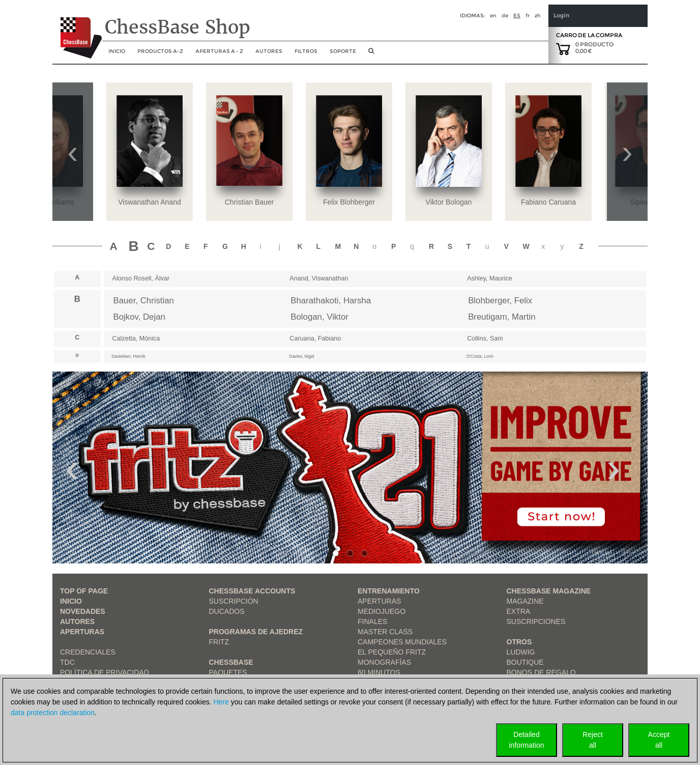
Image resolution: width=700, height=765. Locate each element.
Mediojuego (382, 611)
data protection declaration (53, 713)
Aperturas (82, 632)
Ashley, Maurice (490, 278)
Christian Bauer (250, 202)
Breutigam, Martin (502, 317)
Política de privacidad (105, 672)
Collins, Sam (485, 338)
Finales (372, 621)
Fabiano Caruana (548, 202)
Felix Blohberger (349, 202)
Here (221, 702)
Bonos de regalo (541, 672)
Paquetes (228, 672)
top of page (84, 591)
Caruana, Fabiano (315, 338)
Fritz (219, 642)
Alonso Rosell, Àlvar (141, 278)
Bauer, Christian (144, 301)
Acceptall (659, 740)
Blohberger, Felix (500, 301)
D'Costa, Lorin (480, 356)
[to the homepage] (77, 30)
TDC (67, 662)
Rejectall (593, 740)
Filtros (306, 51)
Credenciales (88, 652)
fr (528, 16)
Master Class (385, 632)
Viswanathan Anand (150, 202)
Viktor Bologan (449, 202)
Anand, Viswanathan (319, 278)
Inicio (71, 601)
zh (538, 16)
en (493, 16)
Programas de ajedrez (256, 632)
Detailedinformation (526, 740)
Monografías (384, 662)
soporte (343, 51)
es (517, 16)
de (505, 16)
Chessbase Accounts (252, 591)
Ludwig (521, 652)
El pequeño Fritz (392, 652)
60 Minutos (379, 672)
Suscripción (234, 601)
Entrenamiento (389, 591)
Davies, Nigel (301, 356)
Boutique (525, 662)
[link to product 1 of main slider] (350, 467)
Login (561, 16)
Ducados (227, 611)
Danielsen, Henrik (129, 356)
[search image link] (371, 54)
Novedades (83, 611)
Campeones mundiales (402, 642)
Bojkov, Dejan (139, 317)
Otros (519, 642)
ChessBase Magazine (549, 591)
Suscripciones (536, 621)
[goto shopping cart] (563, 48)
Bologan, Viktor (319, 317)
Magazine (525, 601)
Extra (519, 611)
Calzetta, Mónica (136, 338)
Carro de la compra (589, 35)
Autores (269, 51)
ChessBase (231, 662)
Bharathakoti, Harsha (331, 301)
